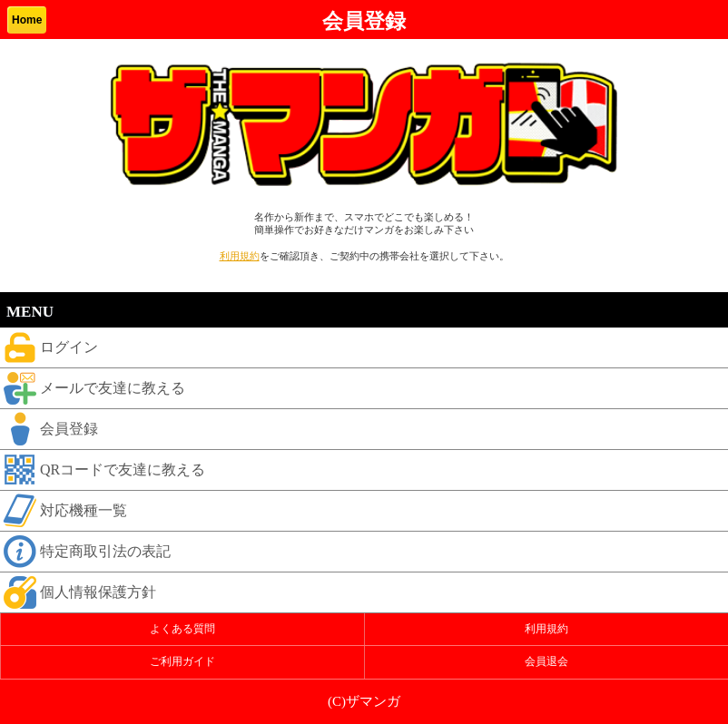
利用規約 (240, 256)
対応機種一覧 (64, 511)
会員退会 (546, 661)
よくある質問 (182, 629)
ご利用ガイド (182, 661)
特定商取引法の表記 (85, 552)
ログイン (49, 347)
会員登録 (49, 429)
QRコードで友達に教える (103, 470)
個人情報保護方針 (78, 592)
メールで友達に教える (93, 388)
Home (27, 20)
